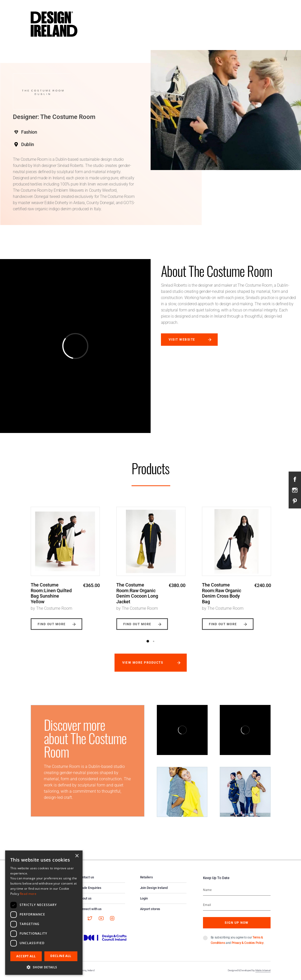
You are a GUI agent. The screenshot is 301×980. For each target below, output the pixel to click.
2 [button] (154, 641)
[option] (65, 564)
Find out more (52, 624)
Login (144, 898)
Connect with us (90, 909)
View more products (143, 663)
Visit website (182, 340)
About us (85, 898)
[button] (44, 967)
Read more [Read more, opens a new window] (28, 894)
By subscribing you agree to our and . (238, 940)
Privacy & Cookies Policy (248, 943)
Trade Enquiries (90, 888)
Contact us (86, 877)
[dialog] (44, 913)
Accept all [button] (26, 956)
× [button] (77, 856)
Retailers (147, 877)
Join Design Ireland (154, 888)
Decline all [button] (61, 956)
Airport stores (150, 909)
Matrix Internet (263, 970)
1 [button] (148, 641)
